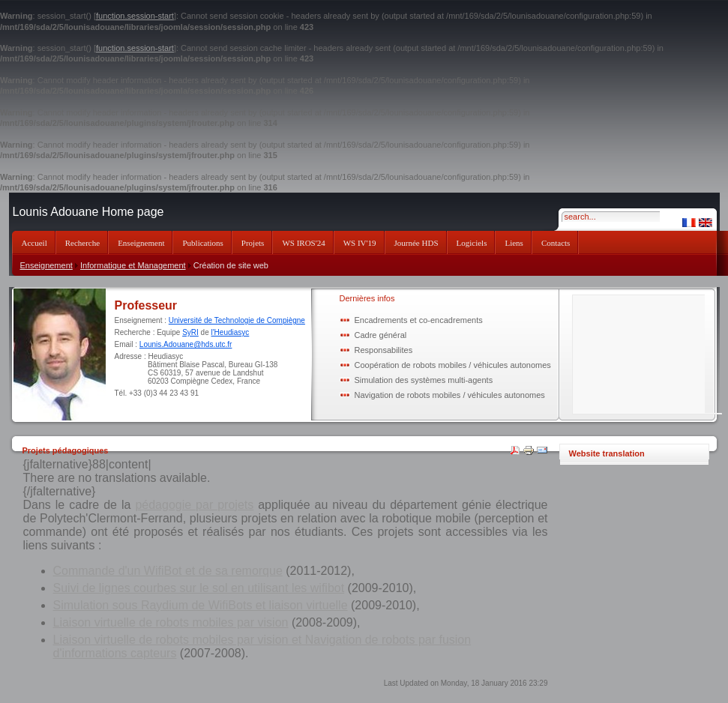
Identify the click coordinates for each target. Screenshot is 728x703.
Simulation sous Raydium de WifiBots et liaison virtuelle (201, 605)
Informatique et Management (133, 265)
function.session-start (135, 16)
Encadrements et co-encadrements (419, 320)
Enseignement (46, 265)
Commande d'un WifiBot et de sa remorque (168, 571)
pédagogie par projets (194, 505)
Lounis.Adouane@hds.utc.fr (186, 344)
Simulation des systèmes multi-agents (424, 380)
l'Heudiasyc (230, 332)
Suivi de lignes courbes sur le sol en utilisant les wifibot (199, 588)
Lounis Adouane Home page (88, 212)
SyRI (190, 332)
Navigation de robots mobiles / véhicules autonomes (450, 395)
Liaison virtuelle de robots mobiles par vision (171, 622)
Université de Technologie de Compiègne (237, 320)
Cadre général (381, 335)
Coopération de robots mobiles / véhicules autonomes (453, 365)
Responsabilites (384, 350)
